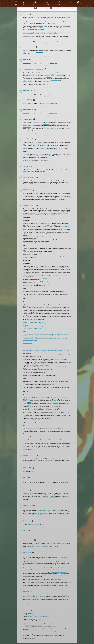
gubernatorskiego (54, 481)
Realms (26, 209)
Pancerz (36, 616)
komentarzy (63, 509)
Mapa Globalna (23, 3)
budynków (25, 171)
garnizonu (38, 52)
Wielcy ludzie (47, 3)
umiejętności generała (46, 82)
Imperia (45, 195)
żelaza (69, 481)
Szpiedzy (28, 319)
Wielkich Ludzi (41, 73)
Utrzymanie (45, 26)
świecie (25, 195)
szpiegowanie (26, 198)
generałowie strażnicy (28, 74)
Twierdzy (52, 17)
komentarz (42, 512)
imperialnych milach (44, 198)
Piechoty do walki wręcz (63, 557)
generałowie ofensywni (37, 74)
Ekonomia (35, 3)
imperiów (28, 543)
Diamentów (47, 226)
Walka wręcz (30, 616)
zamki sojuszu (53, 195)
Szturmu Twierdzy (30, 37)
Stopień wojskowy (27, 63)
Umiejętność (26, 51)
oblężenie (47, 129)
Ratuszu (58, 170)
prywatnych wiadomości (51, 509)
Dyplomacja (71, 3)
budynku (45, 278)
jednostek (29, 524)
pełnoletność (53, 73)
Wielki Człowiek (27, 154)
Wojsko (59, 3)
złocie (43, 496)
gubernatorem (48, 76)
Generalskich (36, 123)
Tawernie (31, 493)
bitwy (62, 534)
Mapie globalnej (36, 515)
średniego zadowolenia (45, 546)
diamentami (33, 495)
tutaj (45, 84)
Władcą (41, 150)
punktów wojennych (53, 63)
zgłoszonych (49, 510)
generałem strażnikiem (56, 76)
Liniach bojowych (55, 32)
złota (33, 232)
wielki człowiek (46, 124)
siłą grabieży (35, 361)
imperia (53, 545)
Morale (45, 582)
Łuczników (51, 559)
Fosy (57, 579)
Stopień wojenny (27, 113)
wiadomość (47, 512)
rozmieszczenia (54, 534)
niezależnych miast (27, 127)
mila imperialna (66, 198)
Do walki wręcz (30, 619)
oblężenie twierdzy (45, 147)
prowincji (51, 74)
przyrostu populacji (32, 365)
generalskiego (57, 51)
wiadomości (44, 510)
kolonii (55, 74)
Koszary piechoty (31, 615)
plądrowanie (58, 129)
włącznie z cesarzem (27, 126)
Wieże (55, 559)
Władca (34, 598)
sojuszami (62, 196)
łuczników (33, 28)
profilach (69, 509)
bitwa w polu (52, 129)
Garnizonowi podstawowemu (45, 22)
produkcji (53, 496)
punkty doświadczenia (28, 82)
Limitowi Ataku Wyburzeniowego (59, 572)
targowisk (43, 596)
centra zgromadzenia (61, 195)
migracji (34, 546)
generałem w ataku (51, 154)
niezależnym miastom (55, 80)
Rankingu (42, 515)
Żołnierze (25, 534)
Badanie (25, 181)
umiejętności (49, 144)
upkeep (55, 412)
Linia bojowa (26, 556)
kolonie (49, 195)
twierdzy (42, 52)
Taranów (56, 557)
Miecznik (39, 619)
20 (78, 2)
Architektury (47, 182)
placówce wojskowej (62, 74)
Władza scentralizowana (43, 616)
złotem (52, 493)
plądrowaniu (35, 148)
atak (57, 123)
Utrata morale (60, 26)
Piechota (36, 619)
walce (34, 144)
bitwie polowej (42, 148)
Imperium (32, 471)
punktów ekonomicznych (61, 543)
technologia (34, 170)
